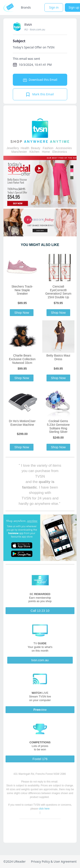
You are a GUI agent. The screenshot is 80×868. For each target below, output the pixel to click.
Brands (26, 7)
